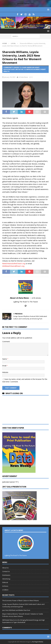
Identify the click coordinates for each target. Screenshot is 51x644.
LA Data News (23, 77)
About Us (5, 568)
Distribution (6, 575)
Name (5, 359)
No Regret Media (38, 642)
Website (5, 372)
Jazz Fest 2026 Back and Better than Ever (16, 610)
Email (5, 366)
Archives (5, 586)
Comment (6, 342)
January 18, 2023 (10, 77)
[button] (48, 10)
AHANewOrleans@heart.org (13, 266)
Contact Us (6, 571)
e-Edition (5, 590)
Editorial (5, 582)
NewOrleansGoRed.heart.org (14, 263)
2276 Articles (36, 298)
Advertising (6, 579)
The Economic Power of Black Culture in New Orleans (21, 600)
